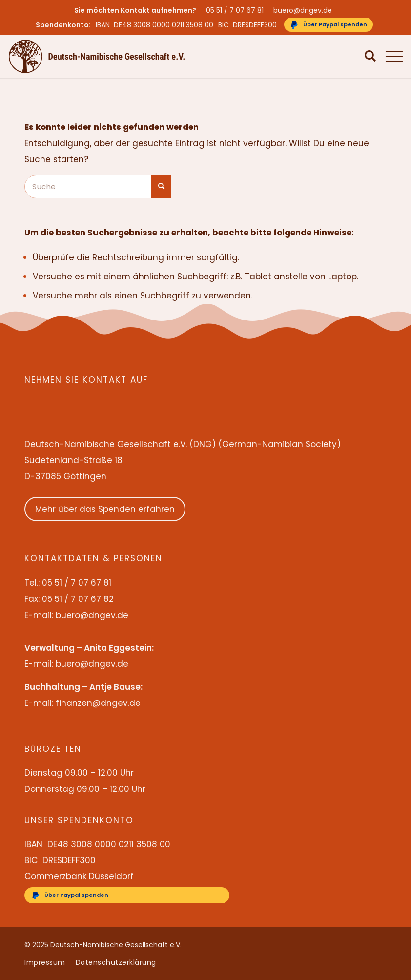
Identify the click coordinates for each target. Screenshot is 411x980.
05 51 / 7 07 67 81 (235, 10)
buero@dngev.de (303, 10)
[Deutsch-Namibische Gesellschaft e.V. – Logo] (97, 56)
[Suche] (366, 56)
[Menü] (389, 56)
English (315, 56)
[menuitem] (237, 10)
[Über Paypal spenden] (329, 25)
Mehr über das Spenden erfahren (105, 509)
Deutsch (341, 56)
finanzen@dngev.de (98, 703)
